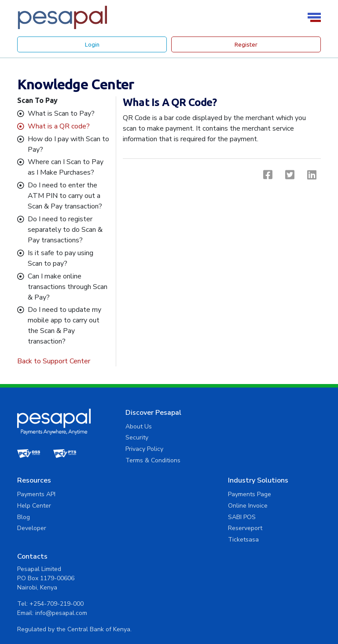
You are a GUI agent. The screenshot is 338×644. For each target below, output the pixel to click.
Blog (235, 449)
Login (92, 44)
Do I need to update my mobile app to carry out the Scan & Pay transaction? (64, 326)
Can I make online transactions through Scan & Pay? (68, 287)
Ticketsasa (138, 540)
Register (246, 44)
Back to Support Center (54, 361)
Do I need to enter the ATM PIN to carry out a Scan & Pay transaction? (65, 196)
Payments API (248, 426)
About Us (136, 426)
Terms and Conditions (290, 618)
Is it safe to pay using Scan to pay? (61, 258)
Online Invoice (143, 506)
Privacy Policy (142, 449)
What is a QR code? (59, 126)
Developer (243, 460)
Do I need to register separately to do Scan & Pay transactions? (65, 230)
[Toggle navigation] (316, 17)
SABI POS (137, 517)
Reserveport (140, 528)
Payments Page (144, 494)
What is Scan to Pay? (61, 113)
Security (134, 437)
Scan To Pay (37, 100)
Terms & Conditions (150, 460)
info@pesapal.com (272, 537)
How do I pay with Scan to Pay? (68, 144)
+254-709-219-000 (268, 528)
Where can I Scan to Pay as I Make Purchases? (66, 167)
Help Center (245, 437)
